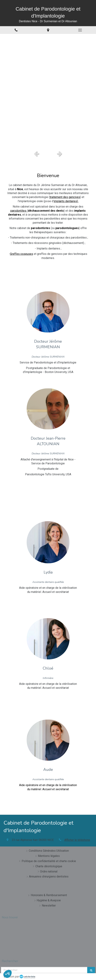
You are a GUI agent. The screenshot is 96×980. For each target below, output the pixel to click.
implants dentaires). (66, 201)
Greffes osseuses (22, 254)
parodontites (19, 211)
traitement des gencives (65, 197)
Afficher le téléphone (77, 840)
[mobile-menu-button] (80, 30)
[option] (48, 91)
